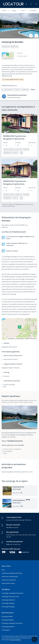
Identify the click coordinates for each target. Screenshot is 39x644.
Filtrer (33, 90)
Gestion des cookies (8, 583)
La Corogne (33, 11)
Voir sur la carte (22, 56)
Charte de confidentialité (10, 577)
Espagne (14, 11)
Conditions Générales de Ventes (12, 573)
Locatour (4, 11)
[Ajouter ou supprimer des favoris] (31, 36)
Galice (23, 11)
